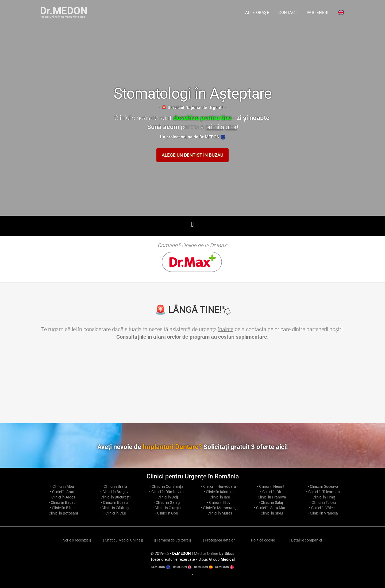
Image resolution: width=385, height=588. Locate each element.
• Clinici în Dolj (167, 497)
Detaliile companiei (307, 540)
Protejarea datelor (220, 540)
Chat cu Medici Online (123, 540)
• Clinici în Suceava (323, 486)
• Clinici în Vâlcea (323, 508)
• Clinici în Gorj (166, 513)
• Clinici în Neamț (271, 486)
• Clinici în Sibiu (271, 513)
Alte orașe (257, 13)
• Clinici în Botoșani (62, 513)
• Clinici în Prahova (271, 497)
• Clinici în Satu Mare (271, 508)
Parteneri (318, 13)
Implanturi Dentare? (215, 447)
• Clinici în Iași (219, 497)
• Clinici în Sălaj (271, 502)
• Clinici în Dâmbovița (166, 492)
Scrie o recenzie (76, 540)
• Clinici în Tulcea (323, 502)
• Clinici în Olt (271, 492)
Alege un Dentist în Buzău (192, 155)
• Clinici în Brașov (114, 492)
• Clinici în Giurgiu (167, 508)
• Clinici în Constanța (166, 486)
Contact (288, 13)
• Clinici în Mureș (219, 513)
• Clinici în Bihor (62, 508)
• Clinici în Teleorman (323, 492)
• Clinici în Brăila (114, 486)
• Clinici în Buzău (114, 502)
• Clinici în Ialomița (219, 492)
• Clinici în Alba (62, 486)
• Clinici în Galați (167, 502)
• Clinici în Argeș (62, 497)
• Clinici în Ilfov (219, 502)
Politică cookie (263, 540)
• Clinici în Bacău (62, 502)
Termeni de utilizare (173, 540)
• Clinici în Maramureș (219, 508)
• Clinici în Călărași (114, 508)
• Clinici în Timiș (323, 497)
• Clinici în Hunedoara (219, 486)
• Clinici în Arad (62, 492)
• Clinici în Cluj (114, 513)
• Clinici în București (114, 497)
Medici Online (214, 554)
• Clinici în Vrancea (323, 513)
